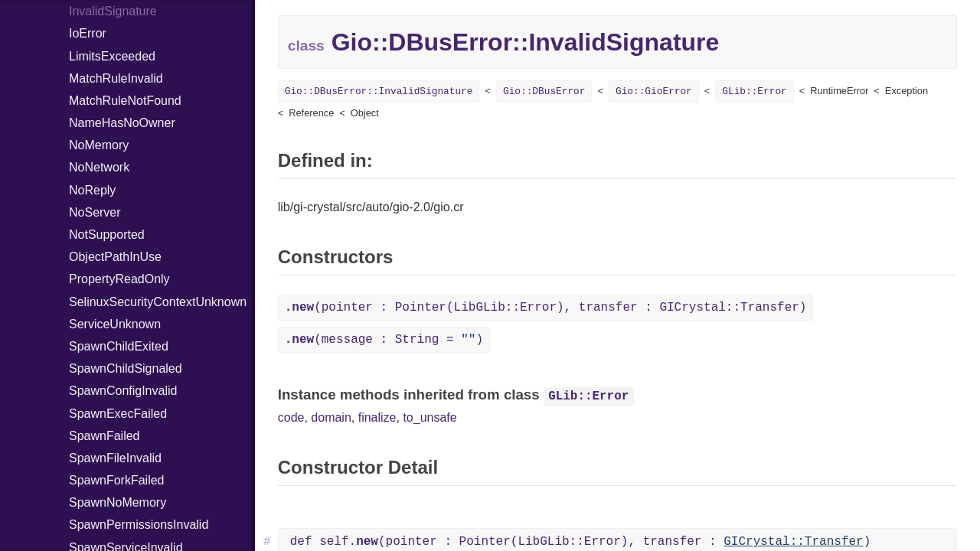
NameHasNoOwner (122, 123)
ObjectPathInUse (115, 257)
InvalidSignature (113, 11)
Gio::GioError (654, 91)
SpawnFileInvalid (115, 458)
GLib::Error (754, 91)
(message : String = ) (384, 340)
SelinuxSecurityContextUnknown (158, 302)
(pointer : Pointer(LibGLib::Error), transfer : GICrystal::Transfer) (546, 308)
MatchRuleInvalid (116, 78)
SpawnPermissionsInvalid (139, 525)
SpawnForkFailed (117, 480)
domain (331, 417)
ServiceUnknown (115, 324)
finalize (377, 417)
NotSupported (107, 235)
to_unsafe (430, 417)
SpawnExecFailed (118, 414)
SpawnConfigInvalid (123, 391)
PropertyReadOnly (119, 279)
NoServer (95, 212)
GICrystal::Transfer (793, 542)
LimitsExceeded (112, 56)
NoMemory (99, 145)
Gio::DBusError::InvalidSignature (379, 91)
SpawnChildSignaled (126, 368)
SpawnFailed (105, 436)
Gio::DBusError (544, 91)
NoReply (92, 190)
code (291, 417)
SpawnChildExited (119, 346)
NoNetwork (99, 167)
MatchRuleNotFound (125, 101)
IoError (88, 33)
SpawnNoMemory (118, 502)
